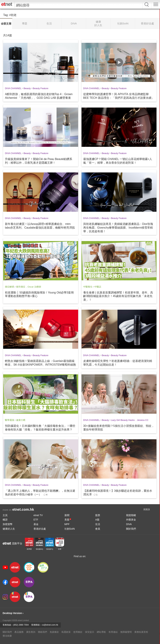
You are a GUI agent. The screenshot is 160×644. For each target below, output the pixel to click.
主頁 (5, 515)
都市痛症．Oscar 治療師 (29, 287)
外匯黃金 (131, 520)
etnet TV (38, 515)
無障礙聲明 (126, 632)
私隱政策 (66, 632)
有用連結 (113, 632)
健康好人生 (9, 529)
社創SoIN (70, 529)
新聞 (67, 515)
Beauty (27, 88)
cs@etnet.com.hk (50, 625)
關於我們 (131, 529)
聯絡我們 (43, 632)
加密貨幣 (8, 524)
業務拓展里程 (141, 632)
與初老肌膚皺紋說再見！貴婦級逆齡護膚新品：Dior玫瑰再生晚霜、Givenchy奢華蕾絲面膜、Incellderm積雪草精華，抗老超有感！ (118, 228)
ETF (36, 520)
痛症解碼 (9, 287)
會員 (98, 529)
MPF (67, 524)
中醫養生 (88, 287)
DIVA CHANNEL (13, 88)
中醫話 (98, 287)
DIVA (129, 524)
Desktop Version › (13, 613)
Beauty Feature (40, 88)
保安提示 (90, 632)
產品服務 (19, 632)
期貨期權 (131, 515)
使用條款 (78, 632)
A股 (97, 520)
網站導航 (101, 632)
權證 (5, 520)
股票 (98, 515)
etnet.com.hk (23, 509)
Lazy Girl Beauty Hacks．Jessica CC (130, 420)
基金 (36, 524)
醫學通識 (9, 420)
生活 (98, 524)
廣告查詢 (31, 632)
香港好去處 (40, 529)
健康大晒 (21, 420)
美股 (68, 520)
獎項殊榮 (7, 636)
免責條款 (54, 632)
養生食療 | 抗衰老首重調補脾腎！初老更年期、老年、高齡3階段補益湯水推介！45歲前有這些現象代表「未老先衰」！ (118, 296)
